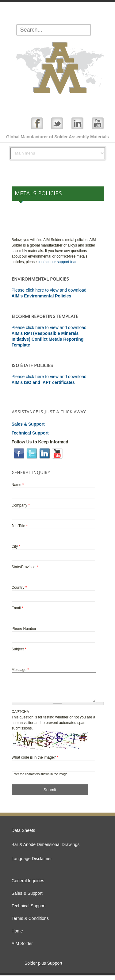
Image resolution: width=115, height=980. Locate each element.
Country (19, 588)
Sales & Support (27, 898)
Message (20, 670)
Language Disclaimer (32, 863)
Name (18, 485)
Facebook (37, 123)
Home (17, 936)
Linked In (77, 123)
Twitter (57, 123)
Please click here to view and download (49, 377)
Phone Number (24, 629)
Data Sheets (23, 835)
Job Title (20, 526)
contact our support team (58, 262)
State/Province (25, 567)
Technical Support (29, 910)
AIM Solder (22, 948)
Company (21, 505)
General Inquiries (28, 885)
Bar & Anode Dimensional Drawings (46, 849)
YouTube (98, 123)
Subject (19, 649)
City (16, 546)
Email (17, 608)
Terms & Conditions (30, 923)
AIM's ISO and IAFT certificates (43, 382)
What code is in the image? (35, 762)
